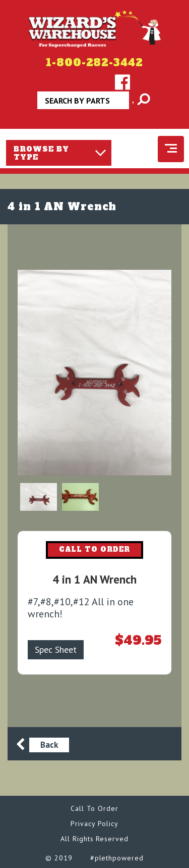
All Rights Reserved (94, 839)
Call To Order (94, 808)
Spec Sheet (56, 649)
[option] (94, 373)
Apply (134, 104)
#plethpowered (117, 858)
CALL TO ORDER (95, 549)
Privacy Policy (94, 824)
